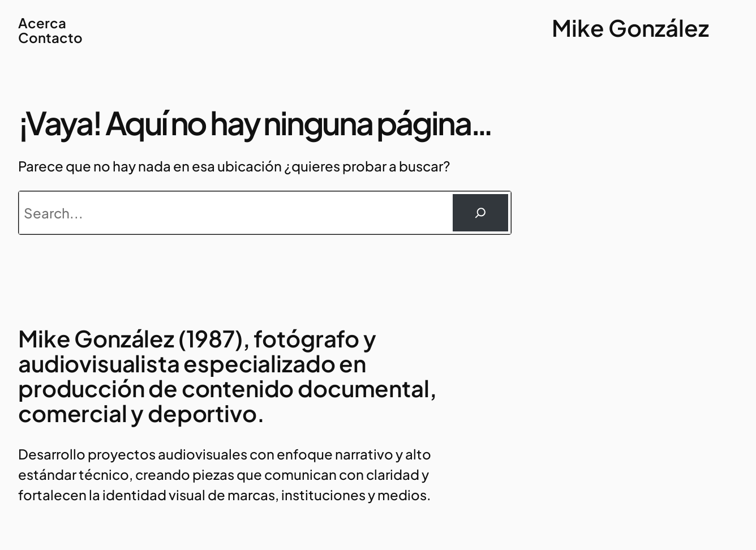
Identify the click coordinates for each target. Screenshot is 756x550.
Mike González (630, 27)
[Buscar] (480, 213)
